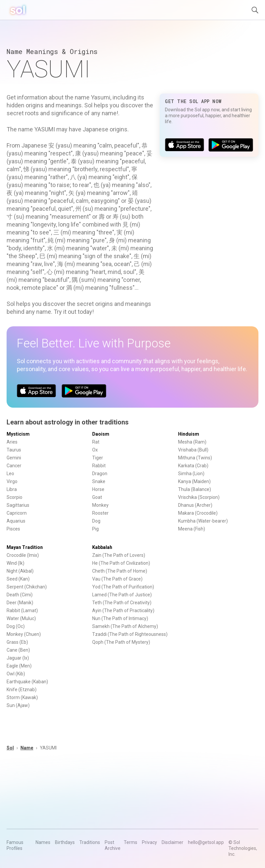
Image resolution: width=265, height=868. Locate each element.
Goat (97, 497)
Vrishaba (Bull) (193, 450)
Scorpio (14, 497)
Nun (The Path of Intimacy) (120, 618)
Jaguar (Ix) (18, 658)
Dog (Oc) (16, 626)
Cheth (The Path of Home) (120, 571)
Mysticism (18, 434)
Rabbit (99, 466)
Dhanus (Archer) (195, 505)
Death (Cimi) (20, 595)
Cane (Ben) (18, 650)
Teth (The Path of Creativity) (122, 603)
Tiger (98, 458)
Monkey (100, 505)
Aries (12, 442)
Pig (95, 529)
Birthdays (65, 842)
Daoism (101, 434)
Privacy (149, 842)
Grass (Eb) (17, 642)
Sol (10, 748)
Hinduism (189, 434)
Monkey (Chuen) (24, 634)
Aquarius (16, 521)
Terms (131, 842)
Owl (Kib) (16, 674)
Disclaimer (172, 842)
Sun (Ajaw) (18, 705)
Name (27, 748)
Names (43, 842)
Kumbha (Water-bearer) (203, 521)
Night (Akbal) (20, 571)
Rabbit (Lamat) (22, 610)
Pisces (13, 529)
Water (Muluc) (21, 618)
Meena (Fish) (192, 529)
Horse (98, 489)
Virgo (12, 481)
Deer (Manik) (20, 603)
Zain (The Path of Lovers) (119, 555)
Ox (95, 450)
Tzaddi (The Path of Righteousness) (130, 634)
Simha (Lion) (191, 474)
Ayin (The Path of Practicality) (123, 610)
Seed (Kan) (18, 579)
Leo (10, 474)
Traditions (90, 842)
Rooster (100, 513)
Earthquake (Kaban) (27, 682)
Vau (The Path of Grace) (117, 579)
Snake (99, 481)
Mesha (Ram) (192, 442)
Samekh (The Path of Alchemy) (125, 626)
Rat (96, 442)
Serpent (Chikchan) (27, 587)
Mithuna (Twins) (195, 458)
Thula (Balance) (195, 489)
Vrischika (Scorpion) (199, 497)
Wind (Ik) (15, 563)
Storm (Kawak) (22, 697)
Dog (96, 521)
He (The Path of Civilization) (121, 563)
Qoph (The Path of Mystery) (121, 642)
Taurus (14, 450)
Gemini (14, 458)
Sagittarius (18, 505)
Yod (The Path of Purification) (123, 587)
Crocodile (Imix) (23, 555)
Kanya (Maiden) (194, 481)
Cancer (14, 466)
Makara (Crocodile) (198, 513)
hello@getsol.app (206, 842)
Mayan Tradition (25, 547)
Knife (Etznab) (22, 690)
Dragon (100, 474)
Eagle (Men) (19, 666)
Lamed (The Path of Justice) (122, 595)
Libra (12, 489)
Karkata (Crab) (193, 466)
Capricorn (17, 513)
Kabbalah (102, 547)
